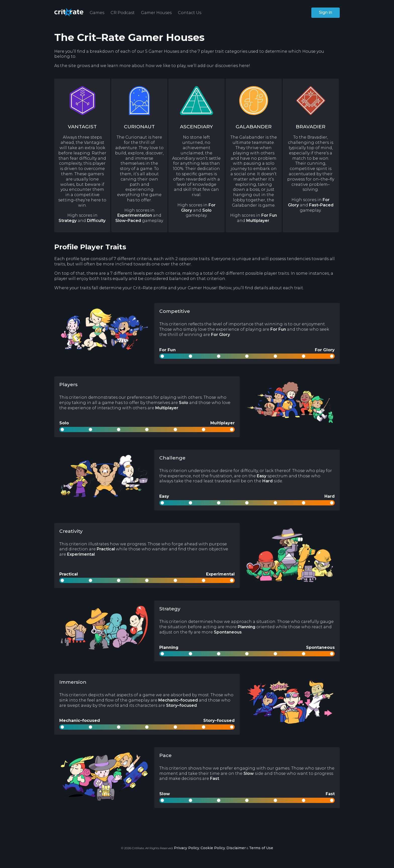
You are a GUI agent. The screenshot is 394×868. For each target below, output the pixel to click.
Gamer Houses (156, 13)
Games (97, 13)
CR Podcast (123, 13)
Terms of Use (261, 848)
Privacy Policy (187, 848)
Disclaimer (236, 848)
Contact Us (190, 13)
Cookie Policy (213, 848)
